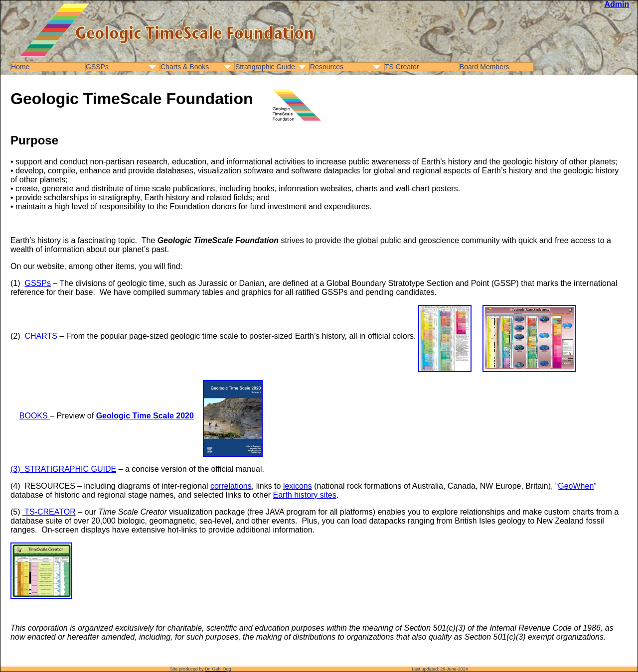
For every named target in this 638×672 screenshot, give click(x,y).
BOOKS (35, 416)
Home (20, 67)
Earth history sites (305, 495)
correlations (231, 486)
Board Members (484, 67)
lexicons (298, 486)
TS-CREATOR (49, 512)
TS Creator (402, 67)
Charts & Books (185, 67)
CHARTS (41, 336)
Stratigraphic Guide (265, 67)
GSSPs (97, 67)
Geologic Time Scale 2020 (145, 416)
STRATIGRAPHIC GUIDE (70, 469)
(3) (17, 469)
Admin (617, 4)
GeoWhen (576, 486)
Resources (327, 67)
